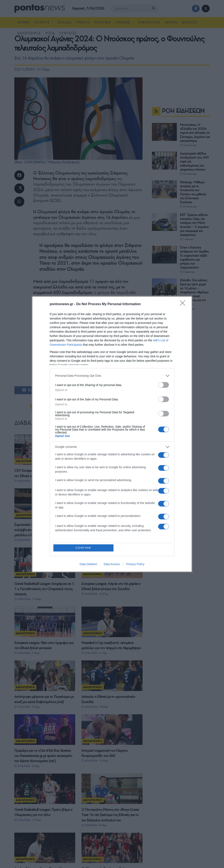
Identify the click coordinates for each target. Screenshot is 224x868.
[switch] (164, 385)
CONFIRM (83, 548)
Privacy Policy (135, 564)
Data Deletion (88, 564)
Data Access (112, 564)
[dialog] (112, 434)
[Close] (184, 304)
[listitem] (112, 376)
